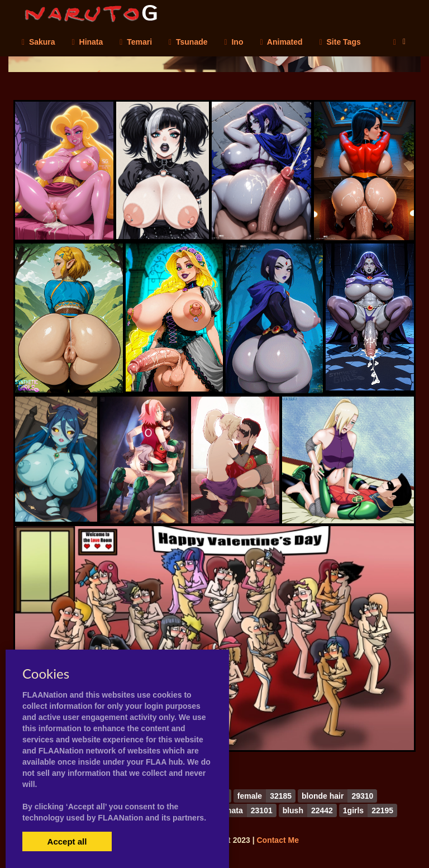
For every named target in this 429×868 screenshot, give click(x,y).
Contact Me (277, 840)
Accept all (67, 841)
